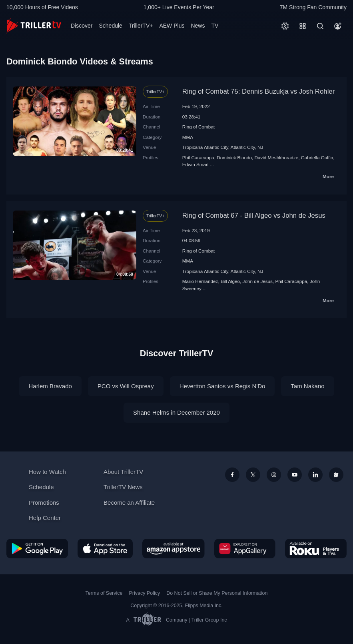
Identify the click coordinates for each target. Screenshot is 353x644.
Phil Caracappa (198, 157)
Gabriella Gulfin (317, 157)
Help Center (45, 518)
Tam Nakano (307, 386)
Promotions (44, 503)
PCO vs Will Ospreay (126, 386)
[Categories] (303, 26)
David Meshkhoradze (276, 157)
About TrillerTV (123, 472)
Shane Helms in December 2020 (176, 412)
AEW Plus (172, 26)
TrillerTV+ (141, 26)
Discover (82, 26)
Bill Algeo (230, 281)
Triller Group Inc (209, 620)
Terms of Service (104, 593)
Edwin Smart (195, 164)
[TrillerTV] (34, 26)
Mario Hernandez (200, 281)
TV (215, 26)
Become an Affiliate (129, 503)
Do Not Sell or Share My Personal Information (217, 593)
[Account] (338, 26)
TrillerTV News (123, 487)
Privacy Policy (144, 593)
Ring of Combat (198, 127)
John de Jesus (258, 281)
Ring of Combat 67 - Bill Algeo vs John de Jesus (254, 216)
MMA (188, 137)
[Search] (320, 26)
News (198, 26)
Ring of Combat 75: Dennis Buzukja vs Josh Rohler (259, 91)
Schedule (110, 26)
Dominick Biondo (234, 157)
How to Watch (47, 472)
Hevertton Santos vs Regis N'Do (222, 386)
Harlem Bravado (50, 386)
